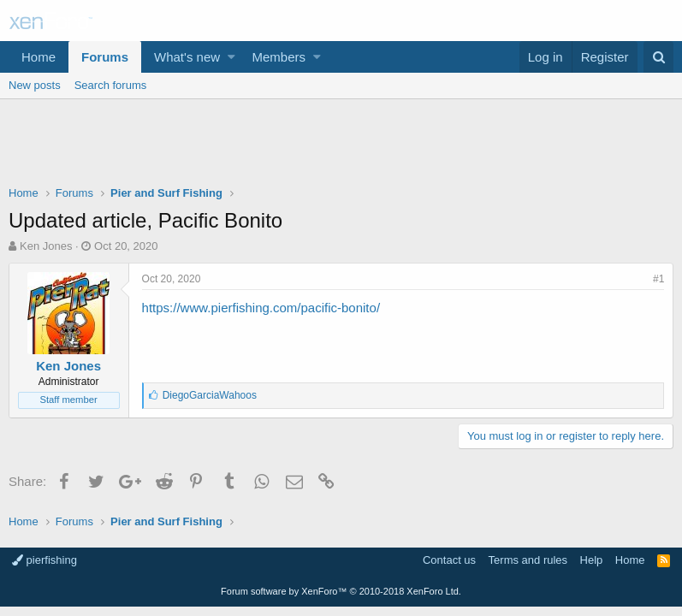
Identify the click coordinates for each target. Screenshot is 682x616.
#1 (658, 279)
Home (39, 57)
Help (592, 560)
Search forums (111, 85)
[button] (231, 57)
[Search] (658, 57)
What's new (187, 57)
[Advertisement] (341, 146)
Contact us (449, 560)
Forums (105, 57)
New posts (35, 85)
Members (279, 57)
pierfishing (44, 560)
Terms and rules (528, 560)
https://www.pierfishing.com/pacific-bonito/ (261, 308)
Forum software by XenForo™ (341, 591)
